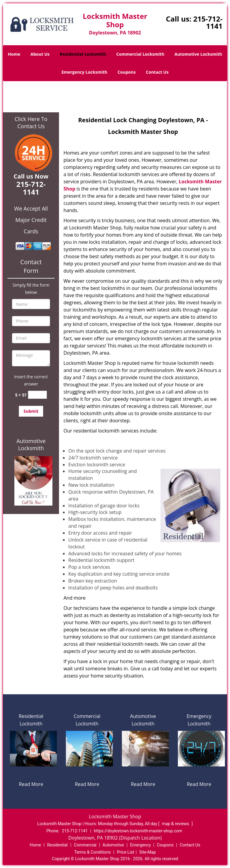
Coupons (126, 72)
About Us (40, 54)
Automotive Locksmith (198, 54)
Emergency (140, 845)
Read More (31, 784)
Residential (57, 845)
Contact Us (157, 72)
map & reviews (176, 824)
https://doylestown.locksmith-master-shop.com (138, 831)
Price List (125, 852)
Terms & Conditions (93, 852)
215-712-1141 (208, 22)
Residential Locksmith (83, 54)
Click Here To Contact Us (31, 123)
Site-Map (147, 852)
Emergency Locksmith (84, 72)
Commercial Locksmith (140, 54)
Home (14, 54)
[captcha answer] (37, 395)
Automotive (113, 845)
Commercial (85, 845)
